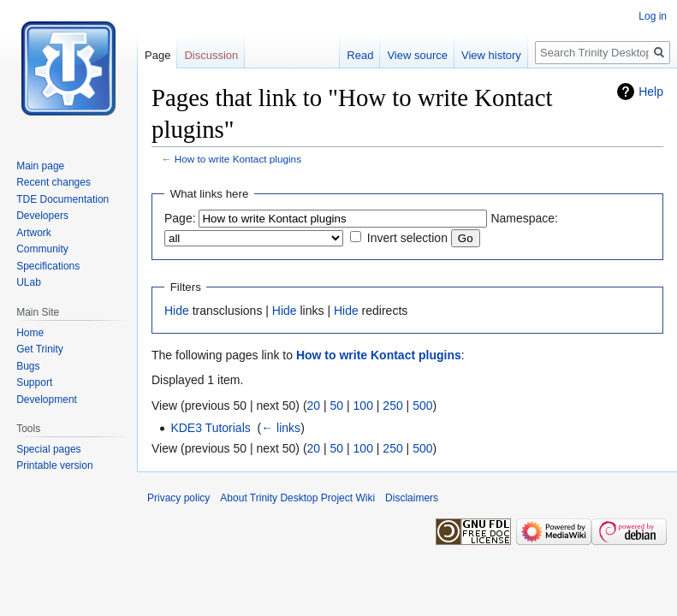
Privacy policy (178, 498)
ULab (29, 282)
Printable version (54, 465)
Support (34, 382)
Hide (177, 311)
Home (30, 333)
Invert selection (407, 238)
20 (314, 406)
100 (363, 406)
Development (47, 400)
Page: (180, 218)
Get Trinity (40, 349)
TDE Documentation (62, 199)
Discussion (211, 55)
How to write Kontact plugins (238, 159)
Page (157, 55)
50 (337, 406)
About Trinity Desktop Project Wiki (297, 498)
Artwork (34, 233)
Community (42, 249)
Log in (653, 16)
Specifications (48, 266)
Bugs (28, 366)
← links (281, 428)
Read (360, 55)
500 (422, 406)
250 (392, 406)
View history (491, 55)
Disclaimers (412, 498)
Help (651, 92)
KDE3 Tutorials (210, 428)
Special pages (48, 449)
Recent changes (53, 182)
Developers (42, 216)
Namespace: (524, 218)
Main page (40, 166)
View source (417, 55)
